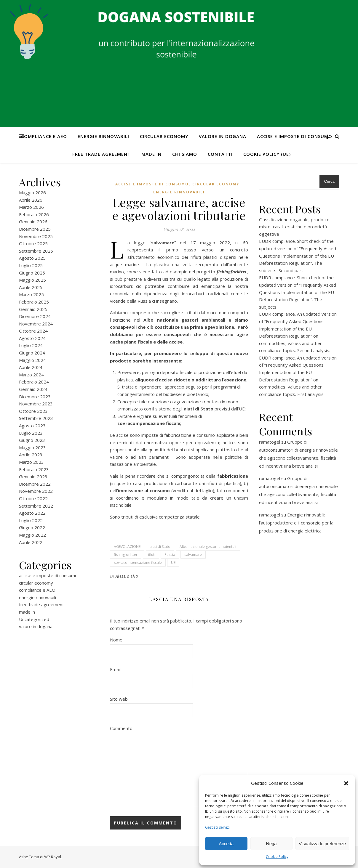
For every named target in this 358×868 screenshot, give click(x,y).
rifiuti (151, 555)
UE (173, 563)
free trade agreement (102, 154)
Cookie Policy (277, 857)
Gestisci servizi (217, 827)
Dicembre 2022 (35, 484)
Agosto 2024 (32, 338)
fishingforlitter (126, 555)
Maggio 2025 (32, 280)
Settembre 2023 (36, 418)
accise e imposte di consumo (295, 136)
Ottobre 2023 (33, 411)
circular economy (164, 136)
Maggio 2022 (32, 535)
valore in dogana (223, 136)
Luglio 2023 (31, 433)
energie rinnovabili (103, 136)
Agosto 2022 (32, 513)
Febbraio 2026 (34, 214)
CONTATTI (220, 154)
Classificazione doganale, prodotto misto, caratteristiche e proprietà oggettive (294, 227)
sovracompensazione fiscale (138, 563)
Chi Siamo (185, 154)
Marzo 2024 (31, 375)
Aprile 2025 (31, 287)
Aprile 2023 (31, 455)
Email (115, 669)
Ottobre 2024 (33, 331)
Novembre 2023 (36, 404)
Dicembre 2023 (35, 397)
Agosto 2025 (32, 258)
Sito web (119, 699)
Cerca (329, 181)
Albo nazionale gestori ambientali (208, 547)
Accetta (226, 844)
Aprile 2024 (31, 367)
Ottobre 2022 (33, 498)
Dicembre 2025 (35, 229)
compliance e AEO (44, 136)
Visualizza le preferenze (322, 844)
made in (151, 154)
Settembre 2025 (36, 251)
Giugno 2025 (32, 273)
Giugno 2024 (32, 353)
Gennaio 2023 (33, 476)
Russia (170, 555)
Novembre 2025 (36, 236)
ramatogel (270, 442)
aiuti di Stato (160, 547)
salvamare (193, 555)
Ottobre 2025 (33, 243)
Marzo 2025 (31, 294)
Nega (271, 844)
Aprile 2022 (31, 542)
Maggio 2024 (32, 360)
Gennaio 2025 (33, 309)
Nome (116, 640)
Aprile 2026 (31, 200)
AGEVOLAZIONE (127, 547)
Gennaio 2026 (33, 222)
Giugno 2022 (32, 527)
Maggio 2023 (32, 447)
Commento (121, 728)
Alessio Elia (127, 576)
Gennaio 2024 (33, 389)
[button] (346, 783)
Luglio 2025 (31, 265)
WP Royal (53, 857)
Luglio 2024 (31, 345)
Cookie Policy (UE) (267, 154)
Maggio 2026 (32, 192)
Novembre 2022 (36, 491)
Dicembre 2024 (35, 316)
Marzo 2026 (31, 207)
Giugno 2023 (32, 440)
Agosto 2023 (32, 426)
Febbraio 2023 (34, 469)
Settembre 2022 (36, 506)
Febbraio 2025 (34, 302)
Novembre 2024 (36, 324)
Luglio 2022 (31, 520)
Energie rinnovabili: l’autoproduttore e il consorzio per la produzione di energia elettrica (296, 523)
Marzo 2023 (31, 462)
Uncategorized (34, 619)
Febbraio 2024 (34, 382)
